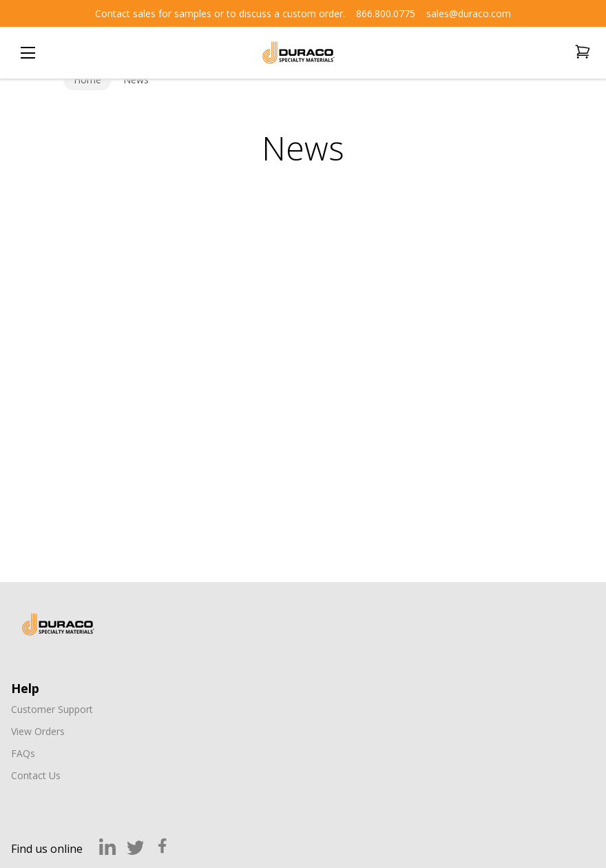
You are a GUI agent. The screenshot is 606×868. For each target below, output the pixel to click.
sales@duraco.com (469, 13)
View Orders (38, 731)
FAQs (23, 753)
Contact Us (36, 775)
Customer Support (52, 709)
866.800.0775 (386, 13)
